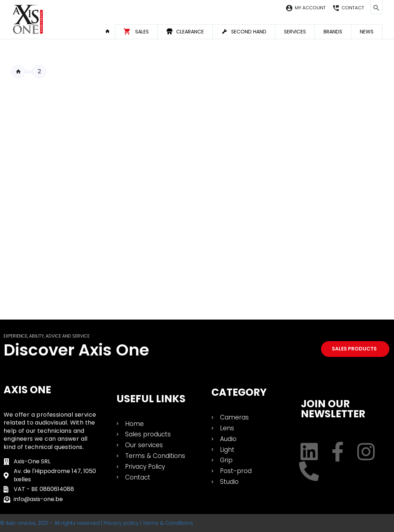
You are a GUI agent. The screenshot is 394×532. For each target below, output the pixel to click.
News (367, 32)
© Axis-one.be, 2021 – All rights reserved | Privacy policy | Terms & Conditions (97, 523)
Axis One (27, 390)
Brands (333, 32)
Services (295, 32)
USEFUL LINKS (151, 399)
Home (110, 31)
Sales (142, 32)
